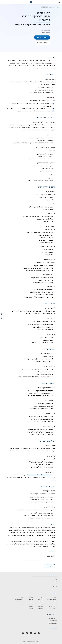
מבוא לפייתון (53, 604)
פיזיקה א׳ (41, 602)
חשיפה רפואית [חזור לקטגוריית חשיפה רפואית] (53, 7)
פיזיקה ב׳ (31, 602)
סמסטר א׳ (55, 597)
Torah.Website (53, 621)
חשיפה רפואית (53, 609)
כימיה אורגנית (40, 599)
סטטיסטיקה (41, 609)
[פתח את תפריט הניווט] (59, 2)
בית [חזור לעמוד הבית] (58, 7)
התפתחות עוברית (19, 602)
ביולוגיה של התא (40, 604)
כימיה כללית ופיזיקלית (52, 599)
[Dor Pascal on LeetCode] (27, 633)
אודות (56, 581)
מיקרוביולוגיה (30, 604)
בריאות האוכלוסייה (52, 606)
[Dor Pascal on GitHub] (35, 633)
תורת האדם (41, 606)
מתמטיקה (54, 602)
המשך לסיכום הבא (50, 567)
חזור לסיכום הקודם (50, 565)
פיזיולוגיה (21, 604)
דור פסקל (52, 551)
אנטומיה (31, 606)
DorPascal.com (53, 618)
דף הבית (55, 579)
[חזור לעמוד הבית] (31, 2)
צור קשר (55, 586)
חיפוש (56, 584)
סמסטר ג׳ (31, 597)
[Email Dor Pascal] (39, 633)
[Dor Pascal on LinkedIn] (23, 633)
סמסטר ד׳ (22, 597)
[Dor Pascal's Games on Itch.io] (31, 633)
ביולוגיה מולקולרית (19, 599)
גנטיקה (31, 609)
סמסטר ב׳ (42, 597)
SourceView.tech (53, 623)
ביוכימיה (31, 599)
